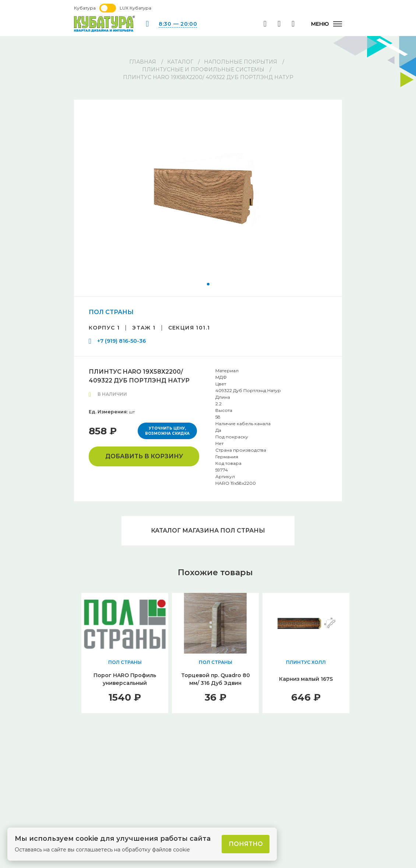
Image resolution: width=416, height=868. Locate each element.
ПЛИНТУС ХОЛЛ (306, 662)
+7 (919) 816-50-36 (121, 341)
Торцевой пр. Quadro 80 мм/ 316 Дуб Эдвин (216, 679)
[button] (208, 284)
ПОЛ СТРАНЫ (111, 312)
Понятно (246, 844)
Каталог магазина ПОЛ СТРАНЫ (208, 531)
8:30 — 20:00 (178, 24)
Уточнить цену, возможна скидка (167, 431)
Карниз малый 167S (306, 679)
